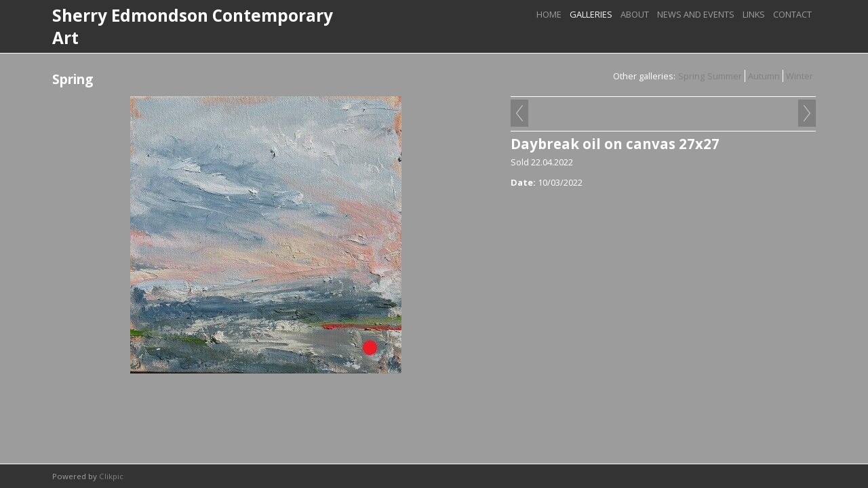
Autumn (764, 76)
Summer (725, 76)
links (754, 14)
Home (549, 14)
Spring (691, 76)
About (635, 14)
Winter (800, 76)
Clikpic (111, 476)
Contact (792, 14)
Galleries (591, 14)
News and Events (696, 14)
